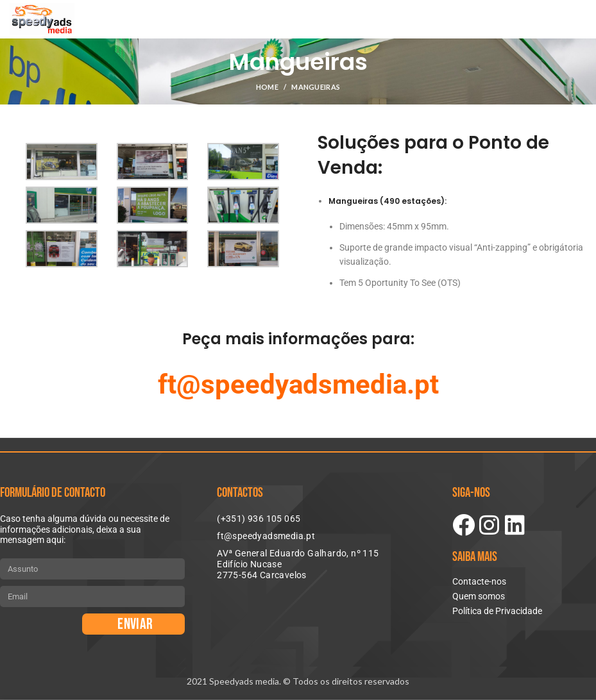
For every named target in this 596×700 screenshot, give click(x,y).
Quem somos (479, 596)
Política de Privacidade (497, 611)
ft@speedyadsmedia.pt (298, 384)
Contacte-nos (479, 581)
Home (267, 87)
